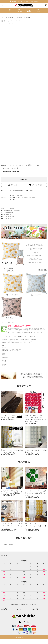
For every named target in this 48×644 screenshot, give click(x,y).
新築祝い (8, 22)
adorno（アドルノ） (10, 23)
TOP (2, 19)
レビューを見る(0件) (7, 216)
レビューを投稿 (6, 218)
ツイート (4, 205)
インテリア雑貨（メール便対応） (13, 20)
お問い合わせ (12, 185)
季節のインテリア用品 (11, 19)
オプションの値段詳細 (8, 208)
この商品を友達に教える (8, 212)
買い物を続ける (6, 214)
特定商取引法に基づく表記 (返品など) (12, 210)
